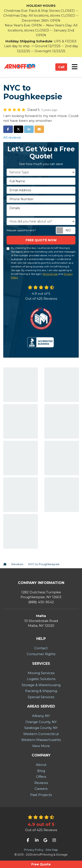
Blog (41, 771)
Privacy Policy (34, 850)
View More (41, 746)
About (41, 765)
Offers (41, 777)
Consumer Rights (41, 654)
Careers (41, 789)
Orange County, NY (41, 722)
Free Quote (41, 864)
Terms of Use (50, 274)
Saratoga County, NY (41, 728)
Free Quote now (41, 240)
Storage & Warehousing (41, 685)
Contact (41, 648)
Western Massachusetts (41, 740)
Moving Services (41, 673)
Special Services (41, 697)
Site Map (52, 850)
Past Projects (41, 795)
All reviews (12, 137)
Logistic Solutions (41, 679)
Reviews (41, 783)
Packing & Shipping (41, 691)
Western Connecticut (41, 734)
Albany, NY (41, 716)
